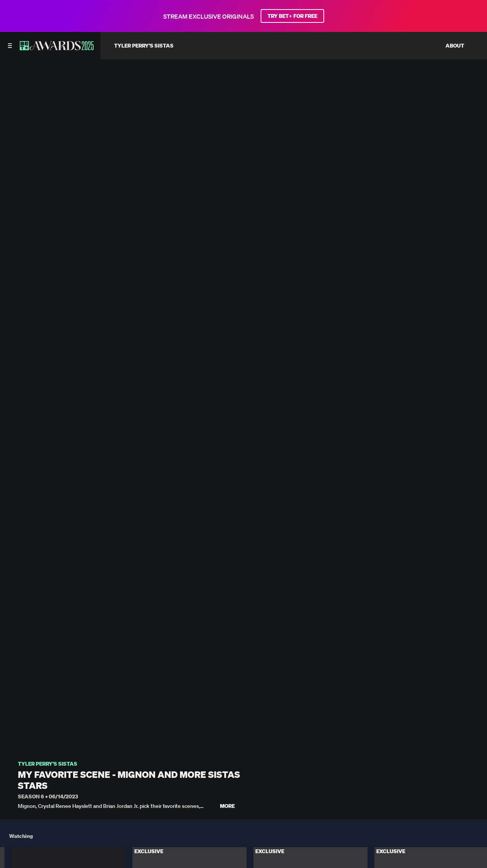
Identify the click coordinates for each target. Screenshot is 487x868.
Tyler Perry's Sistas (48, 764)
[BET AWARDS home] (57, 48)
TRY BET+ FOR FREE (292, 16)
